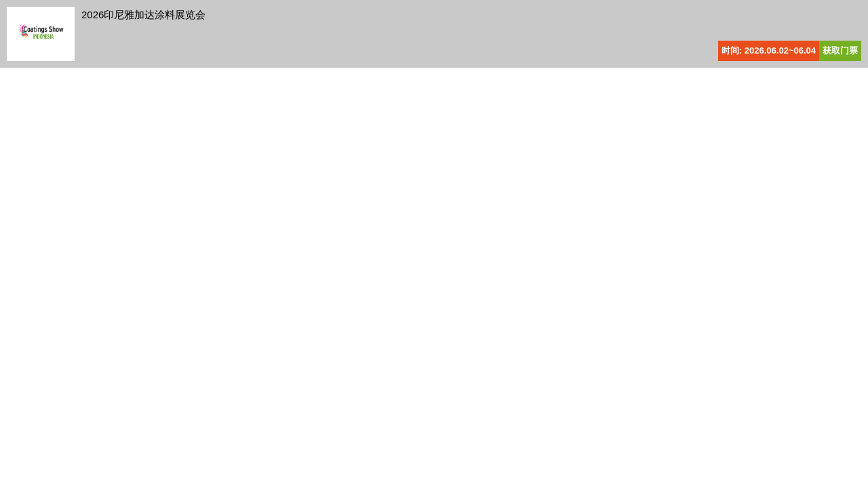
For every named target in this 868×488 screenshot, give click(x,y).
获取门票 (840, 50)
